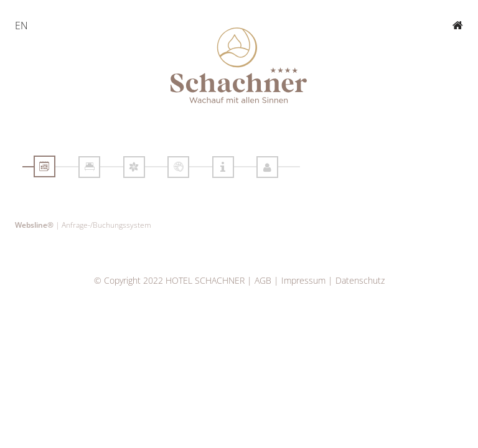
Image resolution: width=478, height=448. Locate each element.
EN (21, 26)
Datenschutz (360, 280)
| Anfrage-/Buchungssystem (83, 225)
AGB (263, 280)
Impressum (303, 280)
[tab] (45, 166)
